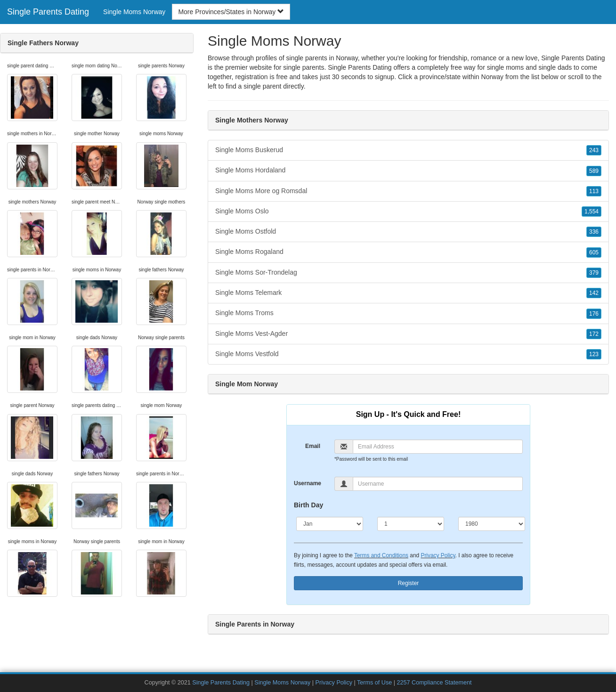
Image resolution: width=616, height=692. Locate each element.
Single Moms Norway (134, 12)
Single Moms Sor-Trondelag (408, 273)
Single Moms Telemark (408, 293)
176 (594, 314)
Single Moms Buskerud (408, 150)
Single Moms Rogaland (408, 252)
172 (594, 334)
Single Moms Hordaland (408, 171)
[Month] (330, 524)
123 (594, 354)
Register (409, 583)
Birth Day (308, 505)
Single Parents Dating (48, 12)
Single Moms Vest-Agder (408, 334)
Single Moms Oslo (408, 212)
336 (594, 232)
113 (594, 191)
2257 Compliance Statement (434, 683)
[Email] (438, 447)
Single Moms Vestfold (408, 354)
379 (594, 273)
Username (308, 483)
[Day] (411, 524)
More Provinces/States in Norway (231, 12)
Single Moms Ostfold (408, 232)
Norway (492, 77)
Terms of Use (374, 683)
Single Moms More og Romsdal (408, 191)
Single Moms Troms (408, 313)
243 (594, 150)
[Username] (438, 484)
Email (313, 446)
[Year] (492, 524)
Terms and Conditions (381, 555)
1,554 (592, 212)
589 (594, 171)
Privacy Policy (438, 555)
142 (594, 293)
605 (594, 252)
